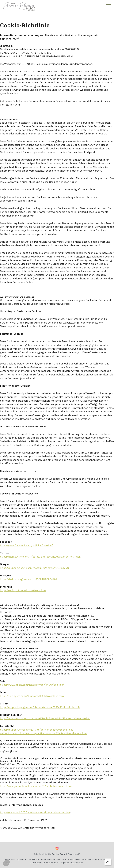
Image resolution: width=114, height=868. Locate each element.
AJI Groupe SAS (72, 854)
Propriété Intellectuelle (72, 863)
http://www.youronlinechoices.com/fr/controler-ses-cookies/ (36, 786)
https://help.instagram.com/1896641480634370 (28, 579)
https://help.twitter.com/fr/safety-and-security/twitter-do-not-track (40, 557)
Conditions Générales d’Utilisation (46, 860)
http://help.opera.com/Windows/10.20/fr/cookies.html (32, 696)
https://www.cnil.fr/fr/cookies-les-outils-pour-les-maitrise (35, 812)
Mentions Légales (15, 860)
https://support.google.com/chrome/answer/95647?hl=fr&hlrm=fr (40, 707)
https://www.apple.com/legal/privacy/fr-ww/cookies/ (32, 685)
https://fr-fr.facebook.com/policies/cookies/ (26, 546)
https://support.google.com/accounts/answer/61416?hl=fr (35, 568)
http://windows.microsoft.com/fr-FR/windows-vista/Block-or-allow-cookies (45, 718)
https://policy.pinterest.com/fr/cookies (23, 590)
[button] (6, 863)
